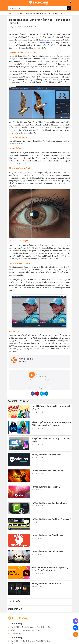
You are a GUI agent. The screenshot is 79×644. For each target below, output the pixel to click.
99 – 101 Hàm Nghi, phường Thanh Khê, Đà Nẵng (33, 641)
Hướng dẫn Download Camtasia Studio (49, 503)
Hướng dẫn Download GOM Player (47, 535)
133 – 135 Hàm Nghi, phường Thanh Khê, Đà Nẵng (33, 627)
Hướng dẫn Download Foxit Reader (48, 471)
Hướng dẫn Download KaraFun (46, 487)
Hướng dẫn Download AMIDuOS (46, 455)
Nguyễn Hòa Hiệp (15, 27)
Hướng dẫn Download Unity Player (47, 551)
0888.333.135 (24, 633)
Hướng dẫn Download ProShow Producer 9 (51, 519)
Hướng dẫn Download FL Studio (46, 584)
